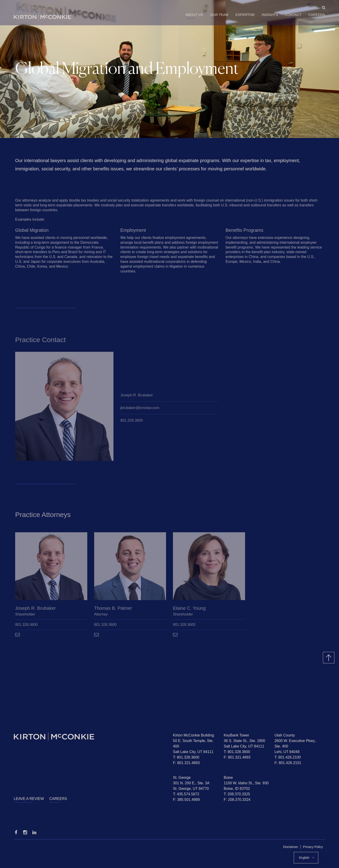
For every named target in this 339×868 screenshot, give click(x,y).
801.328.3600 (132, 421)
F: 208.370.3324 (237, 800)
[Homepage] (90, 737)
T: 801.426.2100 (288, 757)
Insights (270, 15)
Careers (317, 15)
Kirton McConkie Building (194, 735)
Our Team (219, 15)
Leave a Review (29, 799)
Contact (293, 15)
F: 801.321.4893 (186, 763)
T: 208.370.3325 (237, 794)
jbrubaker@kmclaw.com (140, 409)
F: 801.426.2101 (288, 763)
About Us (194, 15)
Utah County (285, 735)
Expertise (245, 15)
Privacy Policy (313, 847)
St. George (182, 778)
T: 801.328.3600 (186, 757)
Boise (228, 778)
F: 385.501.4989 (186, 800)
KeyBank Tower (236, 735)
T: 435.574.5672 (186, 794)
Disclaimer (291, 847)
